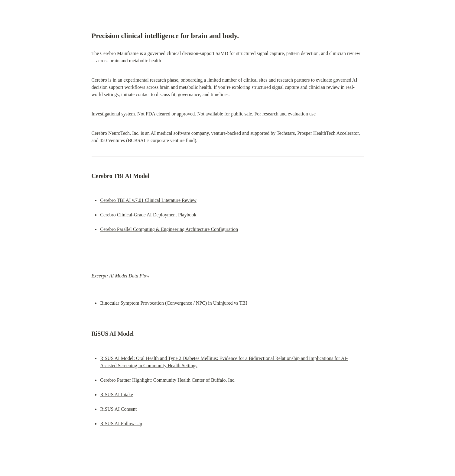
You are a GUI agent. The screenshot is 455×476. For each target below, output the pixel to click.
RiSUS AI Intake (116, 395)
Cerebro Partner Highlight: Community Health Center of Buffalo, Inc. (168, 380)
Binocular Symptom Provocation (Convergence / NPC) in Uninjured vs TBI (174, 303)
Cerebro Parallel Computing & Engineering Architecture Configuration (169, 229)
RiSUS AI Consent (118, 409)
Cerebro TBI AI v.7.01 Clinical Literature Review (148, 200)
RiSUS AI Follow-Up (121, 424)
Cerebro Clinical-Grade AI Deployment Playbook (148, 215)
